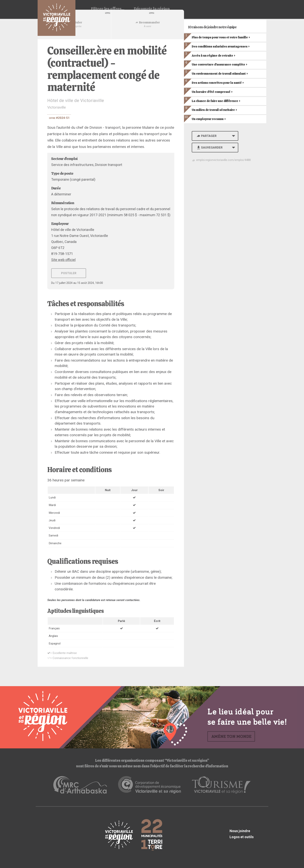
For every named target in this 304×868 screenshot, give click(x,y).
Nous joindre (240, 831)
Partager (206, 136)
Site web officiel (63, 260)
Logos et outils (242, 837)
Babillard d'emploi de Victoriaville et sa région (57, 18)
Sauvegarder (209, 148)
